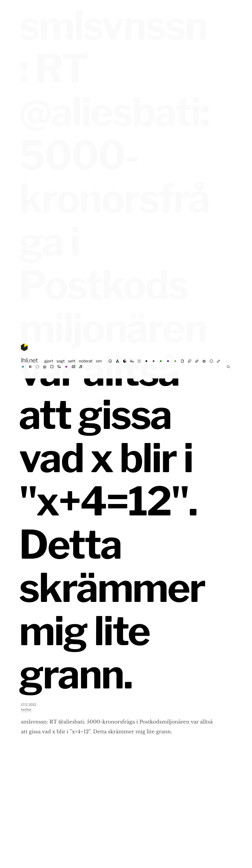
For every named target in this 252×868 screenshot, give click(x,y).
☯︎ (125, 361)
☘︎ (190, 361)
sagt (61, 361)
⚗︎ (197, 361)
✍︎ (219, 361)
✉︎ (182, 361)
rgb (117, 361)
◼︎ (52, 367)
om (99, 361)
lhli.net (29, 361)
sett (72, 361)
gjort (49, 361)
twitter (26, 710)
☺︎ (110, 361)
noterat (86, 361)
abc (132, 361)
